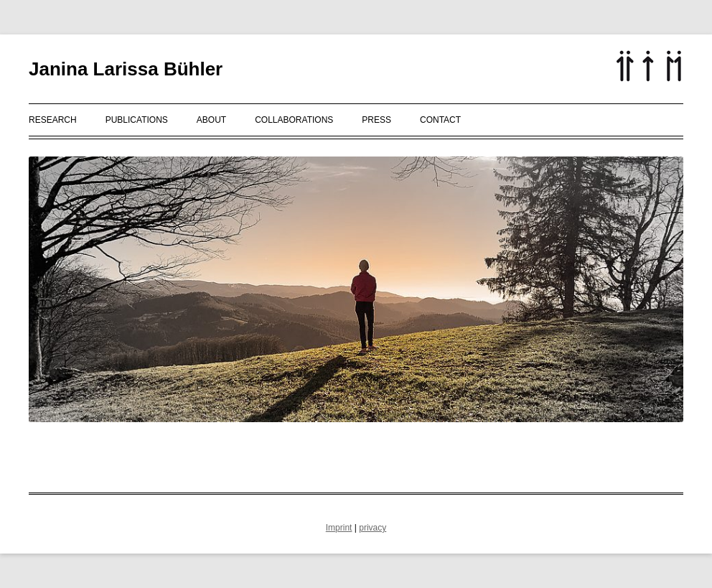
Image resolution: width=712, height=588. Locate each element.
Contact (440, 120)
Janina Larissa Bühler (126, 69)
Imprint (339, 528)
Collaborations (294, 120)
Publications (137, 120)
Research (53, 120)
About (211, 120)
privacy (373, 528)
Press (376, 120)
